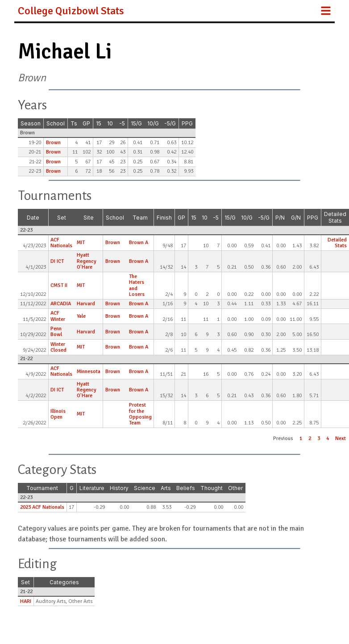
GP (86, 123)
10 (110, 123)
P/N (280, 218)
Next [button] (341, 438)
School (56, 123)
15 (99, 123)
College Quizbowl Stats (71, 11)
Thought (212, 488)
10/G (153, 123)
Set (62, 218)
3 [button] (319, 438)
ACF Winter (58, 316)
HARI (26, 601)
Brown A (139, 243)
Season (31, 123)
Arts (166, 488)
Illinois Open (58, 414)
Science (145, 488)
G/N (296, 218)
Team (140, 218)
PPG (187, 123)
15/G (136, 123)
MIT (81, 243)
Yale (81, 316)
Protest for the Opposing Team (140, 414)
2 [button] (310, 438)
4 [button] (328, 438)
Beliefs (186, 488)
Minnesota (89, 372)
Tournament (42, 488)
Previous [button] (283, 438)
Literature (92, 488)
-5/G (170, 123)
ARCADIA (61, 304)
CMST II (59, 285)
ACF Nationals (61, 243)
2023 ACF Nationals (42, 507)
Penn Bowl (56, 332)
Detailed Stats (335, 217)
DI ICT (57, 261)
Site (89, 218)
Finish (164, 218)
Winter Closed (58, 347)
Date (33, 218)
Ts (74, 123)
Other (235, 488)
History (119, 488)
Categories (64, 582)
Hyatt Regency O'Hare (87, 261)
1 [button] (301, 438)
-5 (122, 123)
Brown (53, 143)
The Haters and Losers (137, 285)
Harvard (86, 304)
